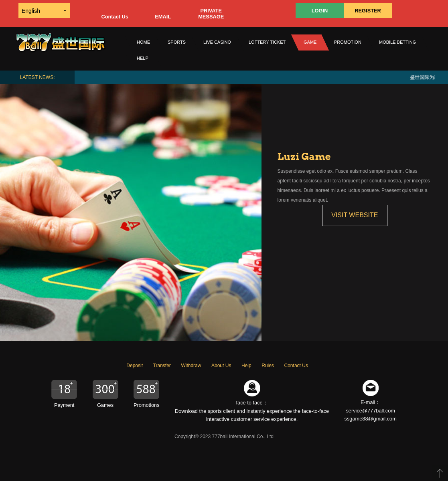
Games (105, 405)
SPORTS (177, 42)
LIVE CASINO (217, 42)
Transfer (162, 366)
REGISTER (368, 11)
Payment (64, 405)
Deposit (135, 366)
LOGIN (320, 11)
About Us (221, 366)
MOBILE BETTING (397, 42)
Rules (268, 366)
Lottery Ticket (267, 42)
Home (143, 42)
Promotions (147, 405)
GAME (310, 42)
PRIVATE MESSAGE (211, 14)
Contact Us (115, 17)
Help (246, 366)
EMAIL (163, 17)
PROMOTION (348, 42)
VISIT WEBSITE (355, 215)
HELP (143, 58)
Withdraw (191, 366)
